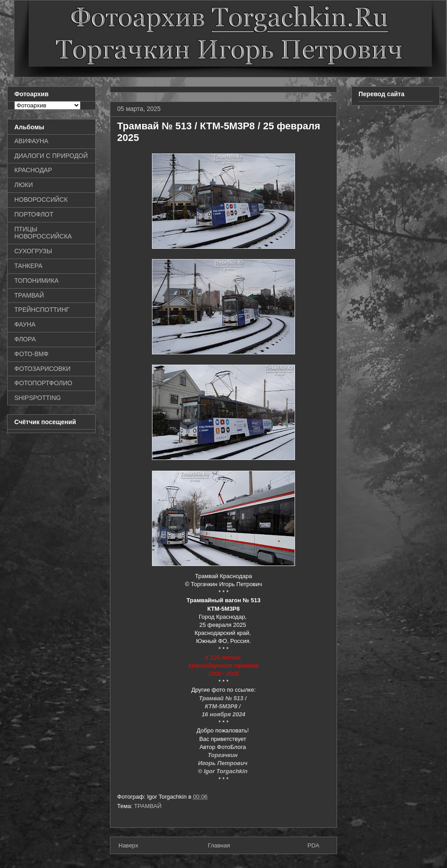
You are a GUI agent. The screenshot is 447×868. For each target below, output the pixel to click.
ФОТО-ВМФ (32, 354)
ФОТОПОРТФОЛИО (43, 383)
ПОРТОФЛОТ (34, 214)
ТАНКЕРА (28, 266)
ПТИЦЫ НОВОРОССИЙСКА (43, 233)
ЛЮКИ (24, 185)
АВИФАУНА (31, 141)
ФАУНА (25, 324)
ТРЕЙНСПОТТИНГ (42, 310)
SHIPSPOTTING (38, 398)
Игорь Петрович (223, 763)
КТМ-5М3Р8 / (223, 706)
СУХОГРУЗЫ (33, 251)
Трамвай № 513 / (223, 698)
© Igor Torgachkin (223, 771)
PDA (314, 845)
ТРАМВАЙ (148, 806)
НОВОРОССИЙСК (41, 200)
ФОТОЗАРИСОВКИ (42, 369)
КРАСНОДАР (33, 170)
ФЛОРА (25, 339)
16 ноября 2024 (223, 714)
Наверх (128, 845)
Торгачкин (223, 755)
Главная (219, 845)
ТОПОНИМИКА (36, 281)
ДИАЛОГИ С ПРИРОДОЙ (51, 156)
